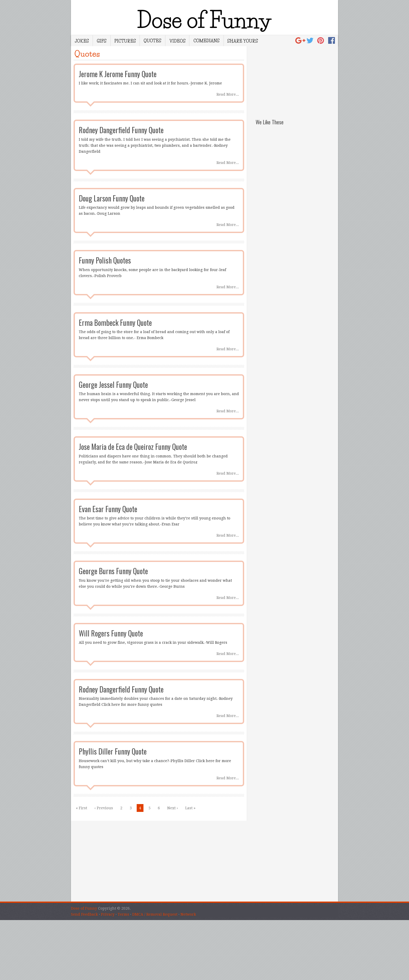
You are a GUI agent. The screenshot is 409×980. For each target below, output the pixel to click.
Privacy (108, 914)
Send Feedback (84, 914)
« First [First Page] (82, 808)
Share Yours (243, 41)
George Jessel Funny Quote (113, 385)
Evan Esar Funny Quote (108, 509)
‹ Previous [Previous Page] (104, 808)
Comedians (206, 41)
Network (188, 914)
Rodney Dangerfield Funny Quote (121, 130)
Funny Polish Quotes (105, 260)
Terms (123, 914)
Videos (177, 41)
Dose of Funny (84, 908)
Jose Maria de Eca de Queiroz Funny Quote (133, 447)
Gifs (102, 41)
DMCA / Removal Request (155, 914)
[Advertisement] (297, 79)
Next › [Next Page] (173, 808)
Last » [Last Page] (190, 808)
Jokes (82, 41)
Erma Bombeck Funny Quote (115, 323)
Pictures (125, 41)
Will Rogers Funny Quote (111, 633)
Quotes (152, 41)
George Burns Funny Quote (113, 571)
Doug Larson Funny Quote (112, 198)
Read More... (228, 94)
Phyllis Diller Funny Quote (113, 751)
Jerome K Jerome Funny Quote (118, 74)
